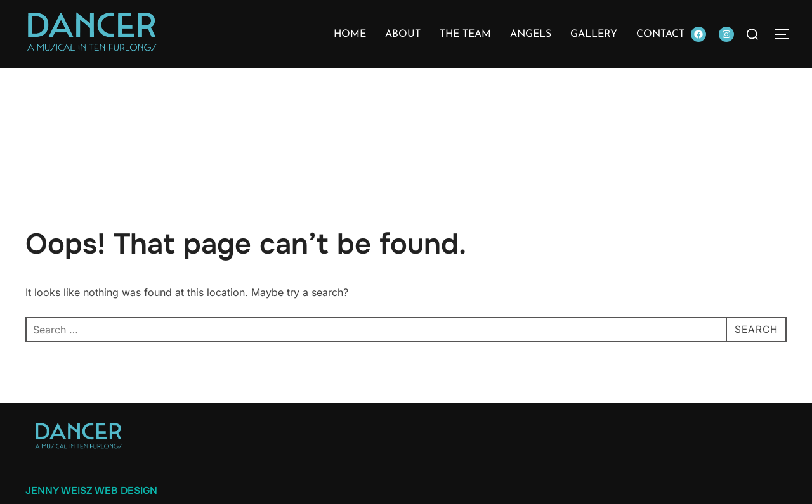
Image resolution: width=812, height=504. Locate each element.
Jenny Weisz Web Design (91, 491)
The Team (465, 34)
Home (350, 34)
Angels (531, 34)
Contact (660, 34)
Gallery (594, 34)
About (403, 34)
